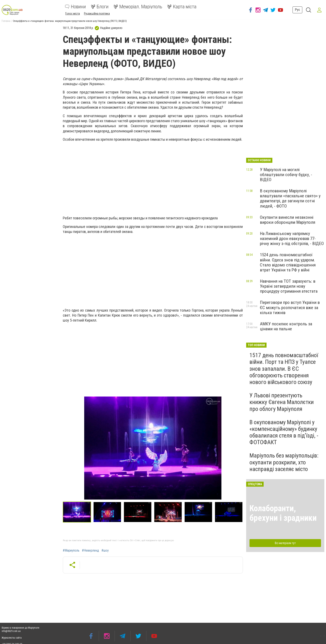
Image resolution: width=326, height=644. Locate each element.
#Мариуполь (71, 551)
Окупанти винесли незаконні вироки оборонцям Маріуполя (288, 220)
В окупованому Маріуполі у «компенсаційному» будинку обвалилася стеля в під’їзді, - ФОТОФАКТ (284, 432)
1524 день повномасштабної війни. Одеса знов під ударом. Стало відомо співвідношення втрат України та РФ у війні (288, 262)
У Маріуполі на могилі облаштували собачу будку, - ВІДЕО (286, 175)
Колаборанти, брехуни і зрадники (283, 513)
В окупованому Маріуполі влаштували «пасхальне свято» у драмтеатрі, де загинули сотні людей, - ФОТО (290, 198)
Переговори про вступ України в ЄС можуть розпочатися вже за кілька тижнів (290, 307)
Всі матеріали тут (285, 543)
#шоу (105, 551)
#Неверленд (90, 551)
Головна (6, 21)
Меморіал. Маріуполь (138, 7)
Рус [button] (296, 10)
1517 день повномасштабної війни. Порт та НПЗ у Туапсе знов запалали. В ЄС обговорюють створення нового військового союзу (284, 369)
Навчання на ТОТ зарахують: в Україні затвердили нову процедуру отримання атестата (289, 286)
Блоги (100, 7)
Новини (75, 7)
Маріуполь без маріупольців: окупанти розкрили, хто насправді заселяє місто (284, 462)
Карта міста (182, 7)
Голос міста (73, 14)
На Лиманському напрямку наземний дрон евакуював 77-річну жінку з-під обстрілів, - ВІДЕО (292, 239)
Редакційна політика (97, 14)
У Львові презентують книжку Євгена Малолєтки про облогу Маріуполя (282, 402)
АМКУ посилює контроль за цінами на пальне (286, 326)
